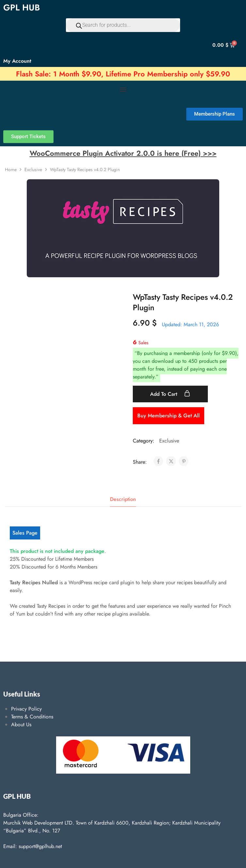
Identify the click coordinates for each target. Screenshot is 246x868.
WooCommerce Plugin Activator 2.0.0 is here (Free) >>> (123, 153)
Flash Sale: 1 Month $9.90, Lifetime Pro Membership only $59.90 (123, 74)
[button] (123, 89)
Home (11, 169)
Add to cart (170, 394)
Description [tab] (123, 499)
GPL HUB (22, 8)
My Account (17, 61)
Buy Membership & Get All (169, 416)
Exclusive (33, 169)
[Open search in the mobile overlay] (123, 25)
